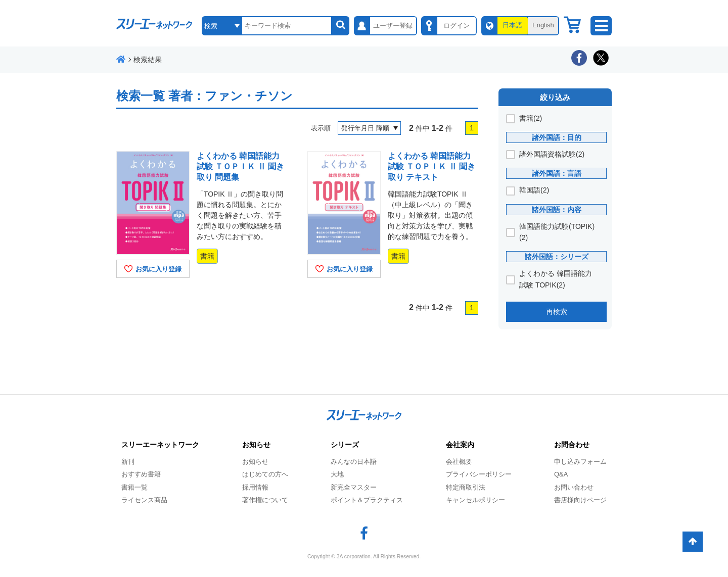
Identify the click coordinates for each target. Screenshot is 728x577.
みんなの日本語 (354, 462)
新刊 (128, 462)
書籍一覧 (134, 487)
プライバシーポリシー (479, 474)
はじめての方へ (265, 474)
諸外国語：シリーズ (557, 257)
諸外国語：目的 (557, 137)
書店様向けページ (580, 500)
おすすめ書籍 (141, 474)
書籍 (207, 256)
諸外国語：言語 (557, 173)
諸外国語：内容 (557, 210)
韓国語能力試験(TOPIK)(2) (557, 232)
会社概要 (459, 462)
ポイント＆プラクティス (367, 500)
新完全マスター (354, 487)
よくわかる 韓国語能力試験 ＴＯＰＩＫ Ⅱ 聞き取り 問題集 (240, 166)
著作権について (265, 500)
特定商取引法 (466, 487)
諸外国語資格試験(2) (552, 154)
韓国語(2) (534, 190)
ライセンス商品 (144, 500)
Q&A (561, 474)
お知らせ (255, 462)
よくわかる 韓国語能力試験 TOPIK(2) (556, 279)
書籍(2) (531, 118)
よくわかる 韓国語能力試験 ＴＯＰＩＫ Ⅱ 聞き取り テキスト (431, 166)
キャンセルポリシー (475, 500)
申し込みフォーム (580, 462)
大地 (337, 474)
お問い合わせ (574, 487)
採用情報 (255, 487)
